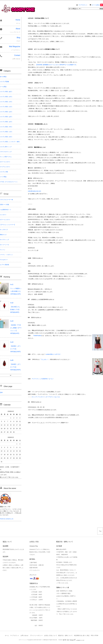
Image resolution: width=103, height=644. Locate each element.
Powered (71, 640)
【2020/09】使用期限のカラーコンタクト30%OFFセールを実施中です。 (57, 65)
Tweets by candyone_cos (7, 519)
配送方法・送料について (65, 636)
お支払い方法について (51, 636)
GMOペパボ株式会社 (43, 640)
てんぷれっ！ (45, 359)
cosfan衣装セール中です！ (53, 354)
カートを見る (97, 5)
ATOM (96, 636)
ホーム (7, 636)
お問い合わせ (24, 636)
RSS (92, 636)
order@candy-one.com (34, 191)
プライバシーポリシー (36, 636)
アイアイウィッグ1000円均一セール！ (43, 379)
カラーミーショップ (23, 640)
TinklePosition (37, 336)
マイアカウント (83, 5)
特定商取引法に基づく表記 (82, 636)
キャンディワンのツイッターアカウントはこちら (46, 397)
